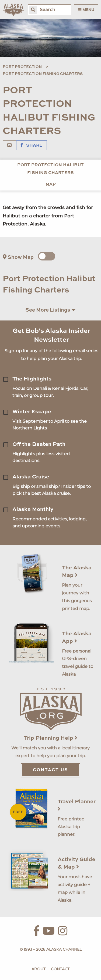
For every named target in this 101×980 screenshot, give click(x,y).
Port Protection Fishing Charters (43, 74)
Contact (60, 969)
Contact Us (50, 770)
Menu (86, 10)
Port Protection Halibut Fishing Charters (50, 169)
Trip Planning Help (51, 738)
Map (51, 185)
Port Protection (22, 67)
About (39, 969)
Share (32, 146)
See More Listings (50, 310)
